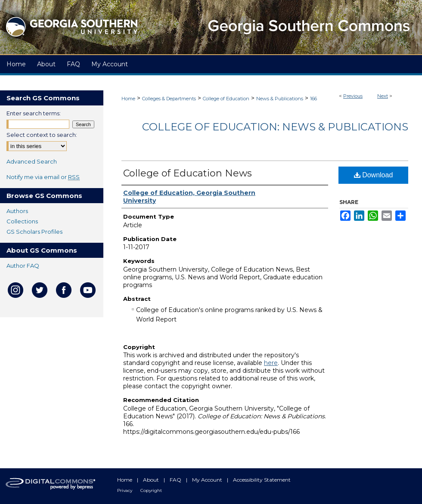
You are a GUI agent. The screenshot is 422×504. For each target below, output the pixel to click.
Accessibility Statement (262, 480)
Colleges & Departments (169, 99)
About (152, 480)
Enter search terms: (34, 113)
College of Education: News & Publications (275, 127)
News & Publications (280, 99)
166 (313, 99)
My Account (208, 480)
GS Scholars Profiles (34, 232)
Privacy (125, 490)
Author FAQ (23, 266)
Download (374, 175)
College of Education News (188, 173)
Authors (17, 211)
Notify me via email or (43, 177)
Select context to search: (42, 135)
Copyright (151, 490)
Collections (22, 221)
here (271, 363)
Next (383, 96)
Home (128, 99)
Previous (353, 96)
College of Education (226, 99)
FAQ (176, 480)
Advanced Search (32, 161)
